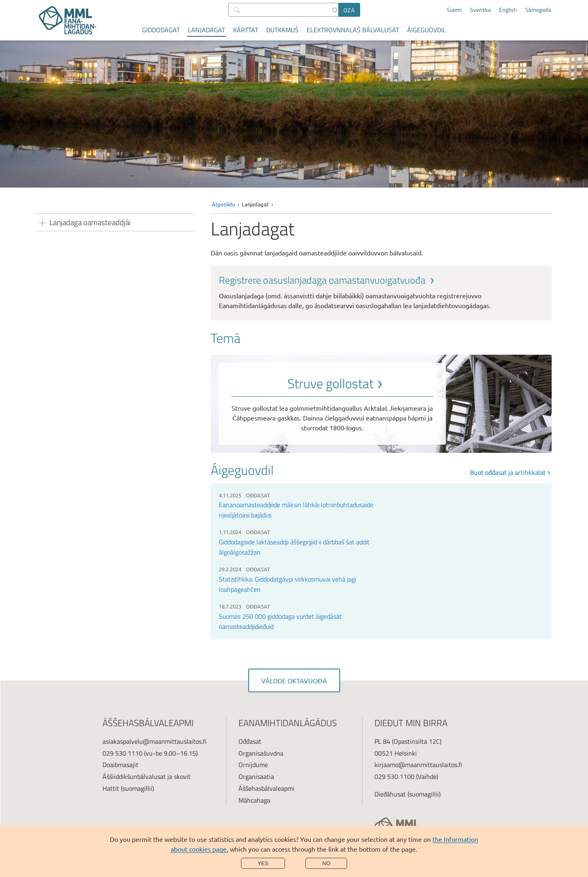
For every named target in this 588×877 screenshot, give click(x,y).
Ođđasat (250, 741)
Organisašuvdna (261, 753)
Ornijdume (253, 765)
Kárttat (246, 30)
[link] (381, 292)
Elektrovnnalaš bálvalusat (353, 30)
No (326, 863)
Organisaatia (256, 776)
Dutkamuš (282, 30)
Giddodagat (161, 30)
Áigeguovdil (427, 30)
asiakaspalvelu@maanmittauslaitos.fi (155, 741)
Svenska (480, 10)
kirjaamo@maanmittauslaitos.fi (418, 765)
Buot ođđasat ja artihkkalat (508, 472)
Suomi (454, 10)
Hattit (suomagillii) (128, 788)
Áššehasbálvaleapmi (266, 788)
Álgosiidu (223, 204)
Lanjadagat (206, 30)
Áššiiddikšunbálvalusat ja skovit (147, 776)
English (508, 10)
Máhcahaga (254, 800)
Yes (263, 863)
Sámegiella (538, 10)
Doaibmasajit (120, 765)
